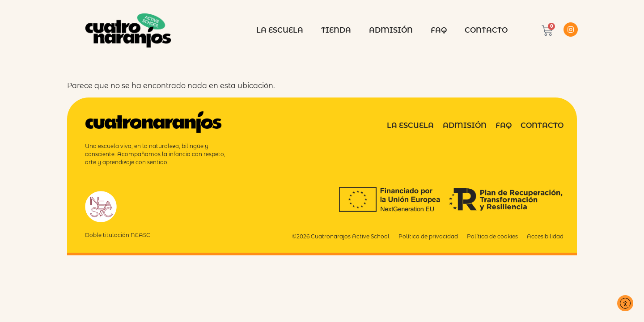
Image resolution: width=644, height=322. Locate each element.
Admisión (391, 30)
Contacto (486, 30)
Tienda (336, 30)
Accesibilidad (545, 236)
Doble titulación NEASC (118, 235)
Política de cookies (492, 236)
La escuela (280, 30)
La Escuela (410, 125)
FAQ (439, 30)
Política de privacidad (428, 236)
